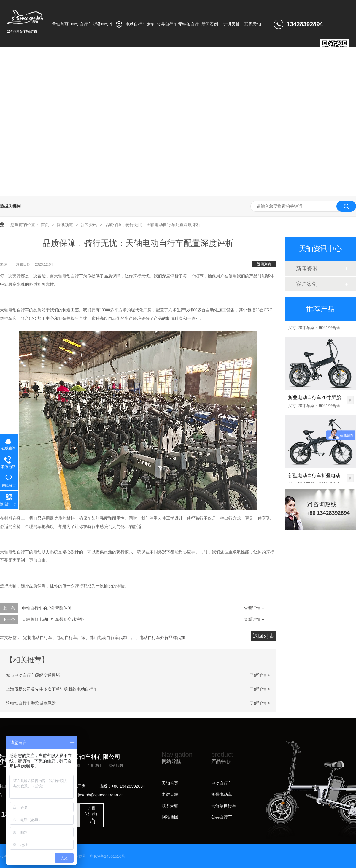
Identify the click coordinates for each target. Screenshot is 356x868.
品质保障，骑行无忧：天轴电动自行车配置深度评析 (152, 225)
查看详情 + (254, 608)
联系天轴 (170, 806)
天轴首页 (170, 783)
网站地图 (116, 766)
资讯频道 (65, 225)
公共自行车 (222, 817)
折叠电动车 (222, 794)
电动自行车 (222, 783)
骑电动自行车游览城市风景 (31, 703)
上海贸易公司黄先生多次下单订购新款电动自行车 (52, 689)
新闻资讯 (89, 225)
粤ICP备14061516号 (108, 856)
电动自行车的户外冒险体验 (47, 608)
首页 (45, 225)
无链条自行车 (224, 806)
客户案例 (307, 284)
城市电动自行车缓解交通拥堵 (33, 675)
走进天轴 (170, 794)
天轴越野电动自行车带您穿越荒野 (53, 619)
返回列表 (264, 264)
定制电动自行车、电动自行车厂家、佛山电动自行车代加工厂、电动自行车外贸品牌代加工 (106, 637)
